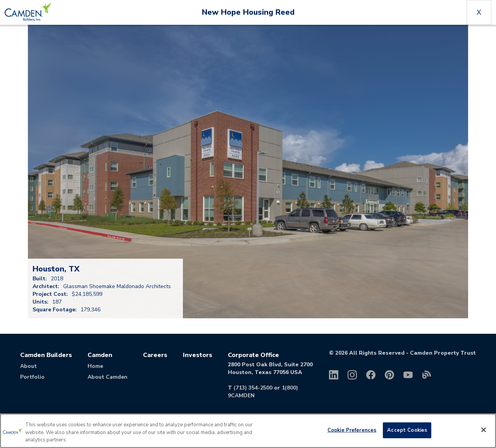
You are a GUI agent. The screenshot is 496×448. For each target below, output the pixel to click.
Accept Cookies (407, 430)
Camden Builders (46, 355)
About (28, 366)
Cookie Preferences (352, 430)
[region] (248, 431)
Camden (100, 355)
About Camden (108, 377)
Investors (198, 355)
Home (95, 366)
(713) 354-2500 (253, 388)
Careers (155, 355)
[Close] (484, 430)
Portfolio (32, 377)
